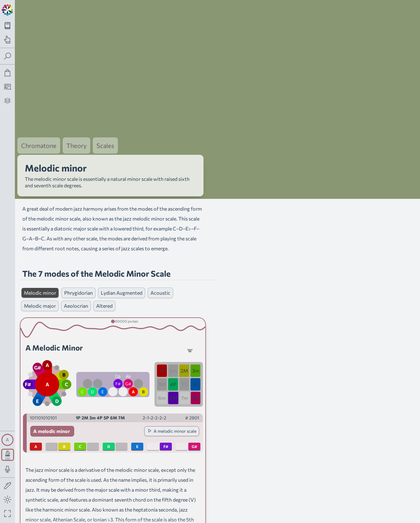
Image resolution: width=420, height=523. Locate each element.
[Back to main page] (7, 9)
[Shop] (8, 73)
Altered (104, 277)
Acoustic (160, 264)
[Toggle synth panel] (7, 440)
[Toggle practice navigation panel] (8, 40)
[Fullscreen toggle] (8, 514)
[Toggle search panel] (8, 56)
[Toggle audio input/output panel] (8, 469)
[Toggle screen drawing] (8, 486)
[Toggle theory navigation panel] (8, 26)
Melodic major (40, 277)
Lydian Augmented (122, 264)
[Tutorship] (8, 87)
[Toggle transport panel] (8, 455)
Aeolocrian (76, 277)
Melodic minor (40, 264)
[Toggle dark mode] (8, 500)
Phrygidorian (78, 264)
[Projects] (8, 101)
